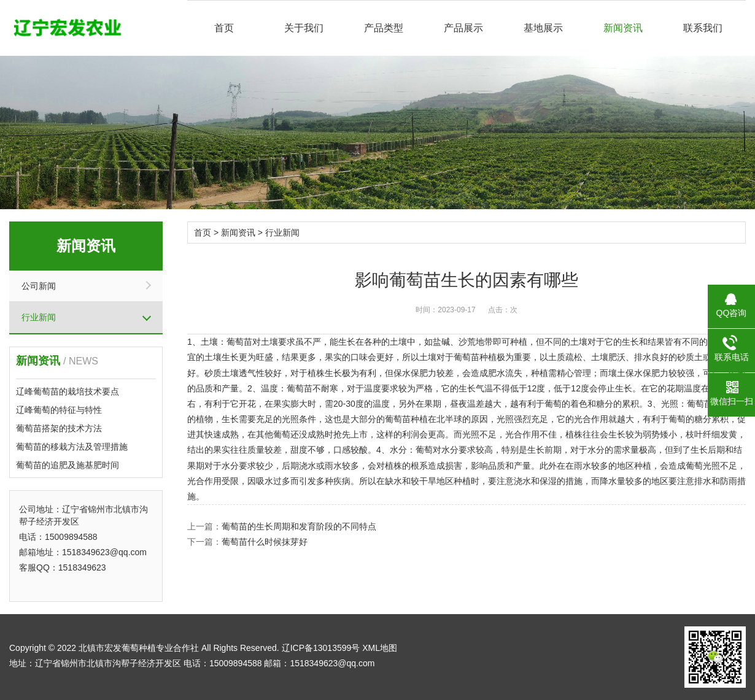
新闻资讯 (623, 28)
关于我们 (304, 28)
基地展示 (543, 28)
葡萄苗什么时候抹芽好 (265, 542)
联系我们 (703, 28)
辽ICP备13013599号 (321, 648)
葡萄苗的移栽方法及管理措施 (72, 447)
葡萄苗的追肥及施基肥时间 (68, 465)
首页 (224, 28)
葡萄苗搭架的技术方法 (59, 428)
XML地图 (380, 648)
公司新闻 (39, 286)
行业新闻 (39, 317)
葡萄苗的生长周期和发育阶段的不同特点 (299, 526)
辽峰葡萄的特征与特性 (59, 410)
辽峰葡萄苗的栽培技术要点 (68, 391)
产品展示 (463, 28)
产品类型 (384, 28)
